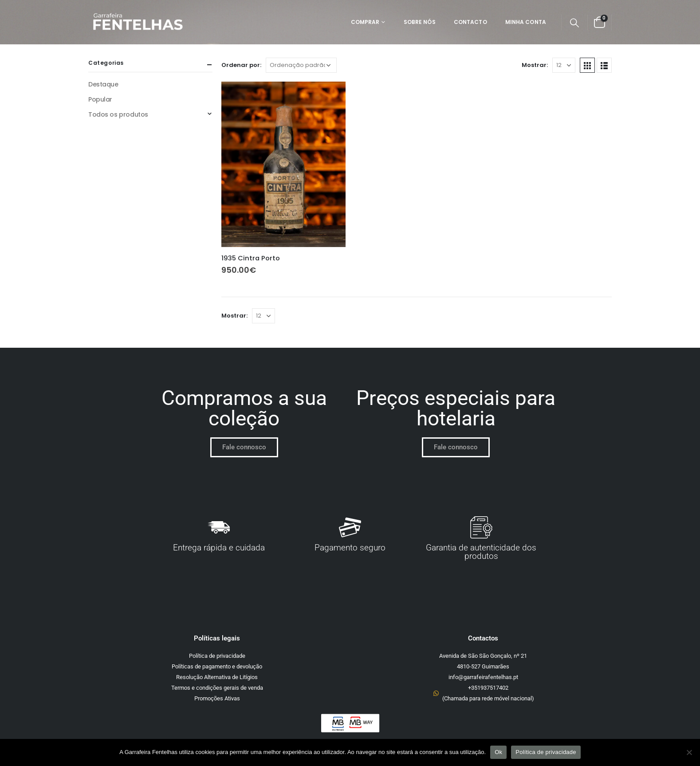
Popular (100, 99)
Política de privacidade (546, 752)
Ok (498, 752)
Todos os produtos (118, 114)
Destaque (103, 84)
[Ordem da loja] (301, 65)
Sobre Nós (420, 22)
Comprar (365, 22)
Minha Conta (526, 22)
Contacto (470, 22)
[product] (283, 164)
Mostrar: (535, 65)
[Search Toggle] (574, 23)
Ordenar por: (241, 65)
